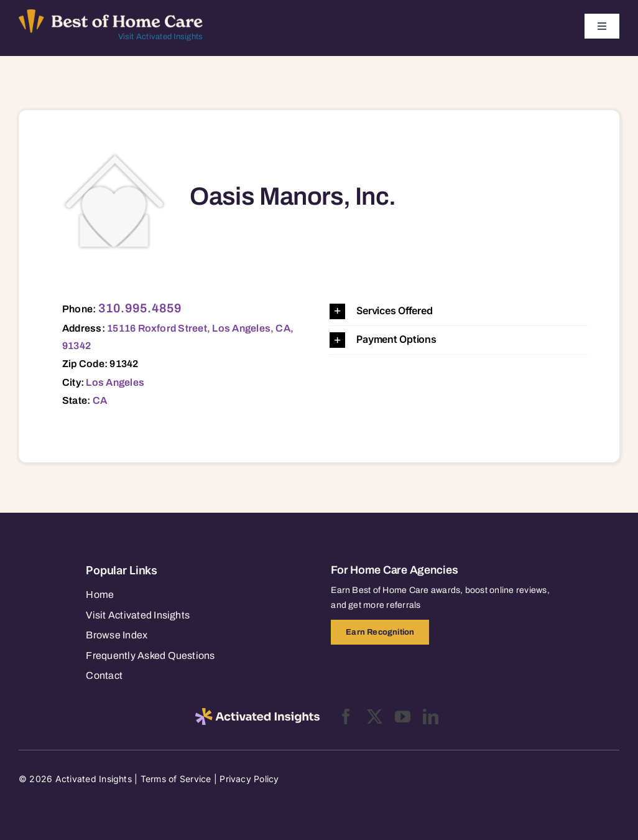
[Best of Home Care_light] (111, 14)
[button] (459, 311)
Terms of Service (176, 779)
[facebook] (346, 716)
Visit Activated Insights (161, 37)
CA (100, 400)
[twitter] (375, 716)
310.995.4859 (140, 308)
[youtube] (403, 716)
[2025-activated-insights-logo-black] (257, 713)
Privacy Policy (249, 779)
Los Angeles (115, 382)
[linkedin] (431, 716)
